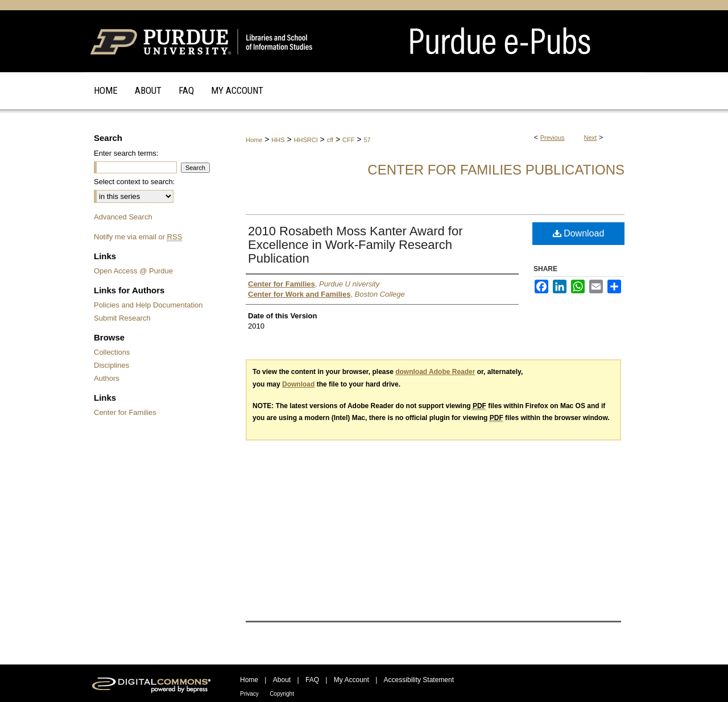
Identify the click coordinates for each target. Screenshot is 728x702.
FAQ (312, 680)
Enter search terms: (126, 153)
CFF (348, 140)
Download (579, 233)
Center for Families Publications (496, 170)
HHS (278, 140)
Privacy (249, 694)
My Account (351, 680)
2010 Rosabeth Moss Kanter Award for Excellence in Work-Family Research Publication (355, 245)
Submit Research (122, 318)
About (282, 680)
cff (330, 140)
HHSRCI (306, 140)
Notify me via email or (138, 237)
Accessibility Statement (419, 680)
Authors (107, 378)
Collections (112, 352)
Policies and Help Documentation (148, 305)
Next (591, 138)
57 (367, 140)
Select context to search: (134, 182)
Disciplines (111, 365)
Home (254, 140)
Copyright (282, 694)
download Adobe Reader (435, 372)
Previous (553, 138)
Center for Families (125, 412)
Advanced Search (123, 217)
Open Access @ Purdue (133, 271)
